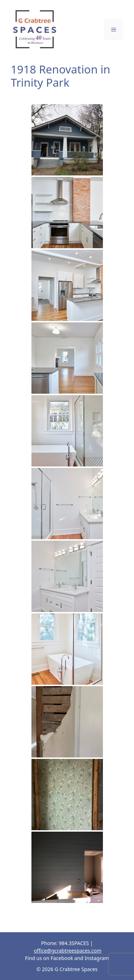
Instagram (97, 958)
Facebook (62, 958)
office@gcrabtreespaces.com (68, 951)
